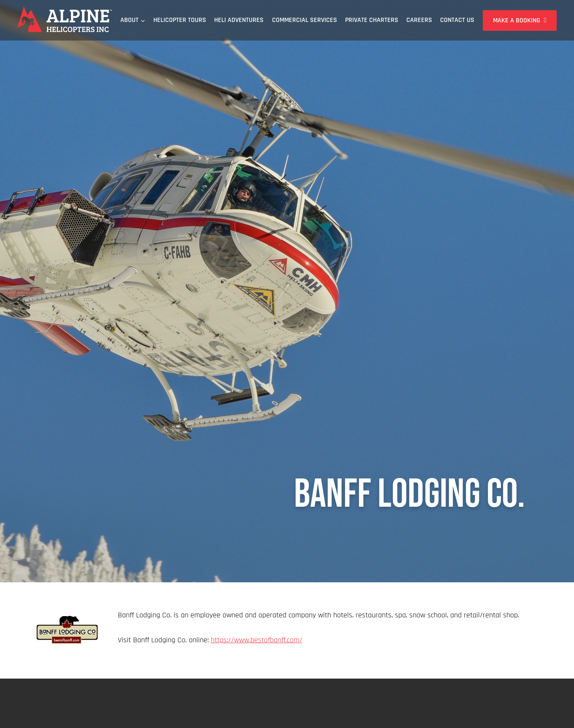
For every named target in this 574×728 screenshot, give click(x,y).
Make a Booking (517, 20)
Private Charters (372, 20)
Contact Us (457, 20)
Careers (419, 20)
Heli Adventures (239, 20)
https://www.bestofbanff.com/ (257, 640)
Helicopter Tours (180, 20)
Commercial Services (305, 20)
